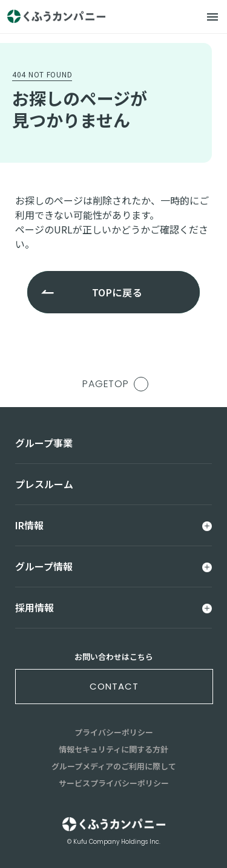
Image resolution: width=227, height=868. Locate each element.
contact (114, 686)
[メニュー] (212, 17)
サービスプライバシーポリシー (114, 783)
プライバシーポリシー (114, 732)
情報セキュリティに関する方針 (113, 749)
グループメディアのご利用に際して (114, 766)
